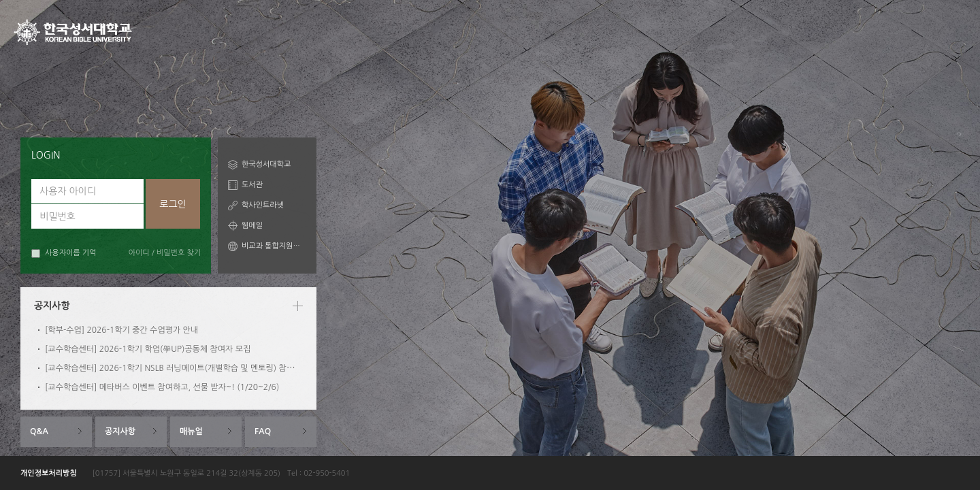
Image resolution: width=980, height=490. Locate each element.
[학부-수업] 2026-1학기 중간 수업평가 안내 (121, 330)
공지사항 (120, 431)
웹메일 (252, 226)
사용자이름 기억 (64, 254)
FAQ (263, 431)
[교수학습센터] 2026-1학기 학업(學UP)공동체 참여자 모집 (148, 349)
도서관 (252, 185)
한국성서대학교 (266, 164)
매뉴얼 (191, 431)
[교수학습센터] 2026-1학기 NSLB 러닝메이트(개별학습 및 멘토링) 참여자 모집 (182, 368)
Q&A (39, 431)
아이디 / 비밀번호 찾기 (165, 253)
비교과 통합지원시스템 (274, 246)
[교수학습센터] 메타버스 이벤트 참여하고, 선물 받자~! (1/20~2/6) (162, 387)
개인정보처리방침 (49, 473)
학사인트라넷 (263, 205)
